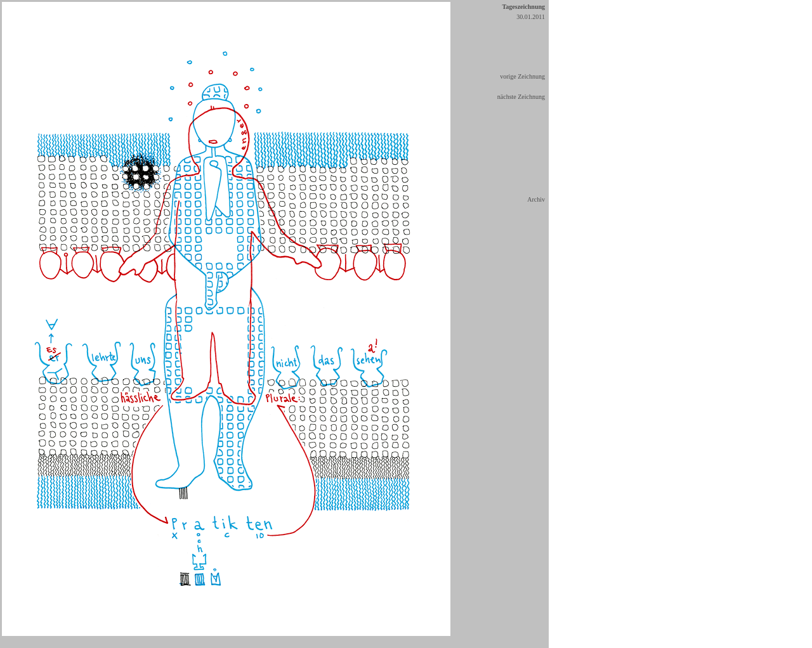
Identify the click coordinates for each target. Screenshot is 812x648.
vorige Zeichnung (522, 76)
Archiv (536, 199)
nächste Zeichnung (521, 97)
